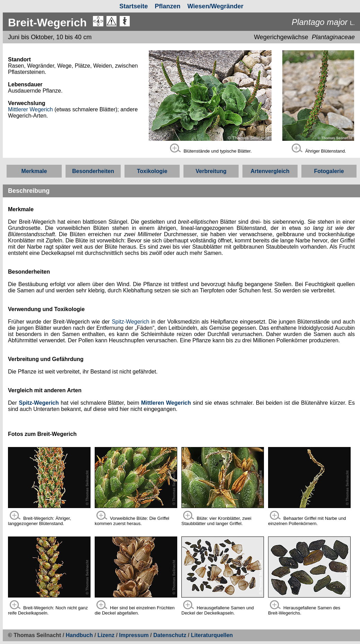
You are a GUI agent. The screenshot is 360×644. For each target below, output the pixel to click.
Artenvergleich (270, 171)
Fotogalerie (329, 171)
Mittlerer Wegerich (31, 109)
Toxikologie (152, 171)
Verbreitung (211, 171)
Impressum (134, 635)
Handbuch (79, 635)
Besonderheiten (93, 171)
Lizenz (106, 635)
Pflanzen (168, 6)
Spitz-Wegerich (130, 322)
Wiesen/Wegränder (215, 6)
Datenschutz (171, 635)
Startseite (134, 6)
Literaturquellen (212, 635)
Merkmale (34, 171)
